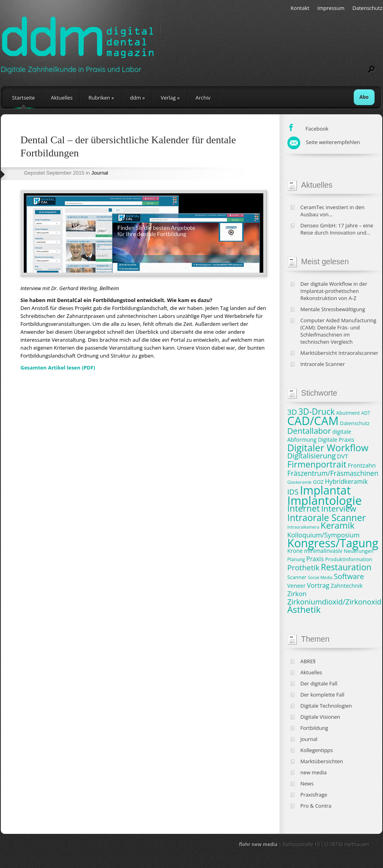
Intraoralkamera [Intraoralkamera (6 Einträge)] (304, 527)
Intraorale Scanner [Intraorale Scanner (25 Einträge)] (327, 518)
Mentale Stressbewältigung (333, 309)
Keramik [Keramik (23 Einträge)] (338, 525)
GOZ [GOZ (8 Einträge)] (318, 482)
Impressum (331, 8)
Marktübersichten (322, 761)
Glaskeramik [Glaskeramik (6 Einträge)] (300, 482)
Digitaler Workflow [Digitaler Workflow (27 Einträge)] (328, 448)
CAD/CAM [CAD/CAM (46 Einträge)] (313, 421)
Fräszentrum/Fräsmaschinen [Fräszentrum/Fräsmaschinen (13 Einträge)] (333, 473)
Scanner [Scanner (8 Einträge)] (297, 577)
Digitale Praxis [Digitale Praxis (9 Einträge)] (336, 440)
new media (314, 772)
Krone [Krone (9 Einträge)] (295, 551)
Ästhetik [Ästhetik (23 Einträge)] (304, 609)
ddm (138, 98)
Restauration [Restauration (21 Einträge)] (346, 567)
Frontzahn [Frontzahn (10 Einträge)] (362, 465)
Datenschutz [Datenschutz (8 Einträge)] (355, 423)
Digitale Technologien (326, 706)
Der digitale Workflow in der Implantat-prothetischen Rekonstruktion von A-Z (334, 291)
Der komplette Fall (323, 695)
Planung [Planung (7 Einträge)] (296, 559)
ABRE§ (308, 661)
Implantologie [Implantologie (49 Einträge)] (325, 500)
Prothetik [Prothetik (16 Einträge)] (304, 568)
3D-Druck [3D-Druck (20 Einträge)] (317, 412)
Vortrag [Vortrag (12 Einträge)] (318, 585)
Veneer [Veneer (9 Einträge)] (297, 586)
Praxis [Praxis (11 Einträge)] (315, 559)
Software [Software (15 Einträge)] (349, 576)
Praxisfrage (314, 795)
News (307, 783)
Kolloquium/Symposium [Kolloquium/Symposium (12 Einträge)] (324, 535)
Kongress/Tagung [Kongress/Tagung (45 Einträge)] (333, 543)
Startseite (24, 98)
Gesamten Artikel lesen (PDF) (58, 368)
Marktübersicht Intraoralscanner (340, 353)
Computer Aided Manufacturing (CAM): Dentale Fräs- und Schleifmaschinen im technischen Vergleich (339, 331)
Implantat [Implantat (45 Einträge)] (325, 490)
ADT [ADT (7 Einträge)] (366, 413)
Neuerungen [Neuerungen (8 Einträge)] (359, 551)
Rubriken (101, 98)
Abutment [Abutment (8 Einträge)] (348, 413)
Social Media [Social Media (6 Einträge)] (320, 577)
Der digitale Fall (319, 683)
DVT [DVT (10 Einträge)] (343, 456)
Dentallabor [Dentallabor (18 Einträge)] (309, 431)
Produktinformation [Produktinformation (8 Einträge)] (349, 559)
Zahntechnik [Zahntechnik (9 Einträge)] (347, 586)
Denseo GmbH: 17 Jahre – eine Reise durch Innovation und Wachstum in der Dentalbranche (339, 229)
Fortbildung (314, 728)
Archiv (203, 98)
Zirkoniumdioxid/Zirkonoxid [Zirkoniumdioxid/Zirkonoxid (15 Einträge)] (335, 601)
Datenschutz (368, 8)
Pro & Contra (316, 806)
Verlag (170, 98)
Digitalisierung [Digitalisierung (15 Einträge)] (312, 455)
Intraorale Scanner (323, 364)
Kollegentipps (317, 750)
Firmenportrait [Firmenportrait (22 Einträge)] (317, 464)
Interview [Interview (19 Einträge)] (339, 508)
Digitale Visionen (320, 717)
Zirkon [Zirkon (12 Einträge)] (297, 594)
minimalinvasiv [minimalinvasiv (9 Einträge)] (323, 551)
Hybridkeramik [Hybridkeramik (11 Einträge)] (346, 481)
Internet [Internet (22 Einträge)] (304, 508)
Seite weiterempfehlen (324, 142)
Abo (364, 97)
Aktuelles (62, 98)
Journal (100, 173)
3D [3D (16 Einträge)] (292, 412)
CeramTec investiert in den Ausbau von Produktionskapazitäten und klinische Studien (334, 211)
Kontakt (300, 8)
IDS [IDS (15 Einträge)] (293, 492)
